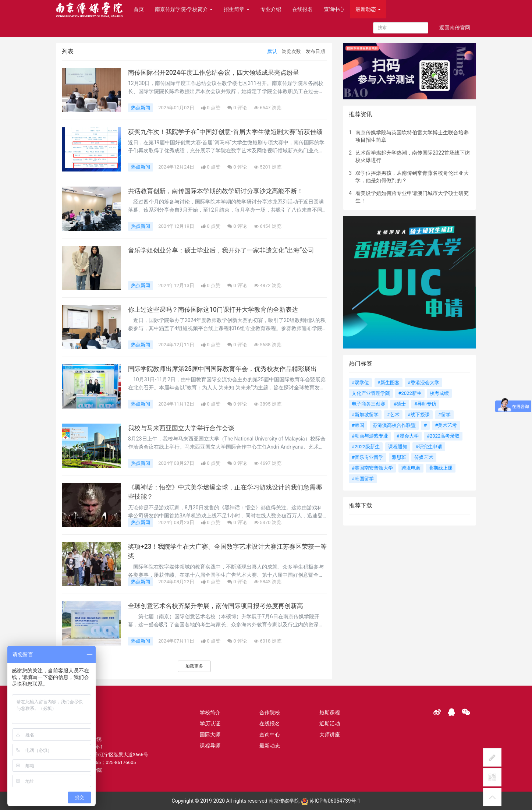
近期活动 (330, 724)
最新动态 (368, 9)
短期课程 (330, 712)
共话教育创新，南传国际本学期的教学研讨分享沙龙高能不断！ (221, 191)
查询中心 (334, 9)
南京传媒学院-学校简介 (184, 9)
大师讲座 (330, 735)
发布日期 (315, 51)
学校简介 (210, 712)
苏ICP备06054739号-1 (331, 801)
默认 (272, 51)
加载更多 (194, 666)
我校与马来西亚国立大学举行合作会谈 (184, 428)
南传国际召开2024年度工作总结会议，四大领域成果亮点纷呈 (218, 72)
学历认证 (210, 724)
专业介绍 (271, 9)
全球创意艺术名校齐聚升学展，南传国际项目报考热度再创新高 (221, 606)
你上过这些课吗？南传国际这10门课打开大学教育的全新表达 (218, 310)
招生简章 (236, 9)
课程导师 (210, 746)
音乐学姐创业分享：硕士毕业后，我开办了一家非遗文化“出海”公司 (226, 250)
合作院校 (270, 712)
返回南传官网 (455, 28)
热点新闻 (141, 108)
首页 (139, 9)
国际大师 (210, 735)
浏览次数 (291, 51)
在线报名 (302, 9)
